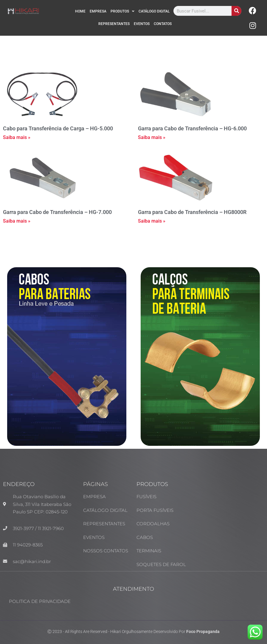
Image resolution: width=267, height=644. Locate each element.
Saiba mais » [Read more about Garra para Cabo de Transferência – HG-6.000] (152, 137)
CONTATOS (163, 24)
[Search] (236, 11)
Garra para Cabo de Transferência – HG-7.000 (57, 212)
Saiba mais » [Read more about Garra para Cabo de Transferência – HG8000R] (152, 221)
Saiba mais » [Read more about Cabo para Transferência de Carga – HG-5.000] (17, 137)
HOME (80, 11)
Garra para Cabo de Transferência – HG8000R (192, 212)
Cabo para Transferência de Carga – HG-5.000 (58, 128)
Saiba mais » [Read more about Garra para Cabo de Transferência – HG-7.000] (17, 221)
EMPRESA (98, 11)
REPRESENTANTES (114, 24)
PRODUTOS (122, 11)
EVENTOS (142, 24)
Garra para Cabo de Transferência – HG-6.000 (192, 128)
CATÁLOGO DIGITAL (154, 11)
